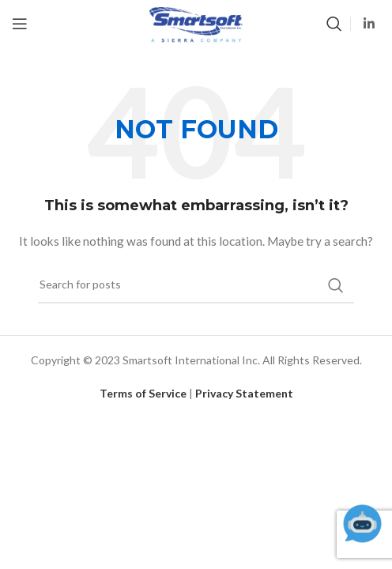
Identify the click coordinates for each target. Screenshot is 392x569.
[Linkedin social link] (369, 24)
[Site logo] (196, 23)
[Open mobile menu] (20, 24)
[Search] (334, 24)
